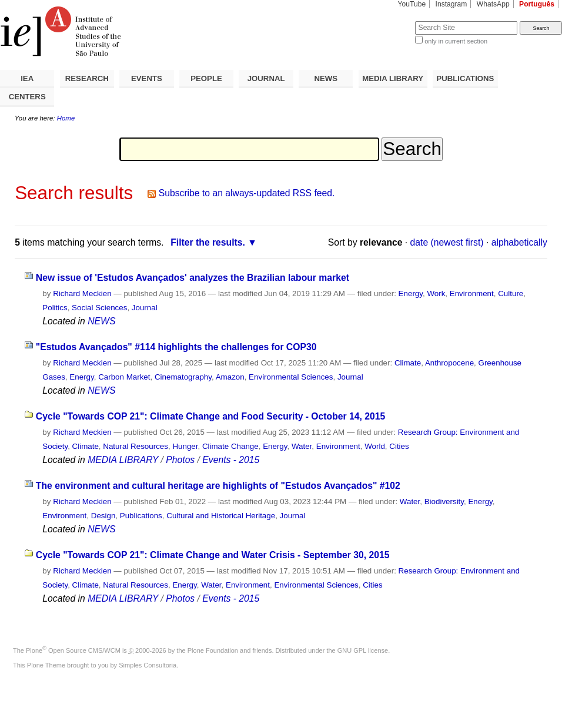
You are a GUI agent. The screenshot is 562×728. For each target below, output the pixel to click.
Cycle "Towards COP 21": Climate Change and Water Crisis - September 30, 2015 (213, 555)
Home (66, 118)
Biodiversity (444, 501)
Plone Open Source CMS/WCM (73, 650)
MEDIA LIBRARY (393, 78)
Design (103, 516)
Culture (511, 293)
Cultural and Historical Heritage (221, 516)
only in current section (456, 41)
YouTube (412, 4)
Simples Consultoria (148, 665)
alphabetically (519, 242)
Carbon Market (124, 377)
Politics (55, 308)
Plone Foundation (213, 650)
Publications (141, 516)
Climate (408, 363)
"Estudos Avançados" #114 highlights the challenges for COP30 (176, 347)
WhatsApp (493, 4)
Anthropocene (449, 363)
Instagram (451, 4)
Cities (399, 446)
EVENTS (147, 78)
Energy (411, 293)
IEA (27, 78)
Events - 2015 (231, 460)
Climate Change (230, 446)
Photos (180, 460)
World (375, 446)
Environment (472, 293)
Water (302, 446)
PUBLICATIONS (465, 78)
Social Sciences (99, 308)
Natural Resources (136, 446)
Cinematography (183, 377)
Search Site (387, 21)
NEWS (326, 78)
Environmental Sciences (291, 377)
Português (537, 4)
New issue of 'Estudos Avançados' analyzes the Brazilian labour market (193, 278)
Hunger (185, 446)
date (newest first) (447, 242)
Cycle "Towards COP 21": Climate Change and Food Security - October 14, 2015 (210, 416)
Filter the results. (208, 242)
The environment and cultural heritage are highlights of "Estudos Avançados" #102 (218, 486)
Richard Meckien (82, 293)
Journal (145, 308)
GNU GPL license (363, 650)
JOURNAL (266, 78)
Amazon (230, 377)
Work (436, 293)
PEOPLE (206, 78)
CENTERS (27, 97)
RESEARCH (87, 78)
